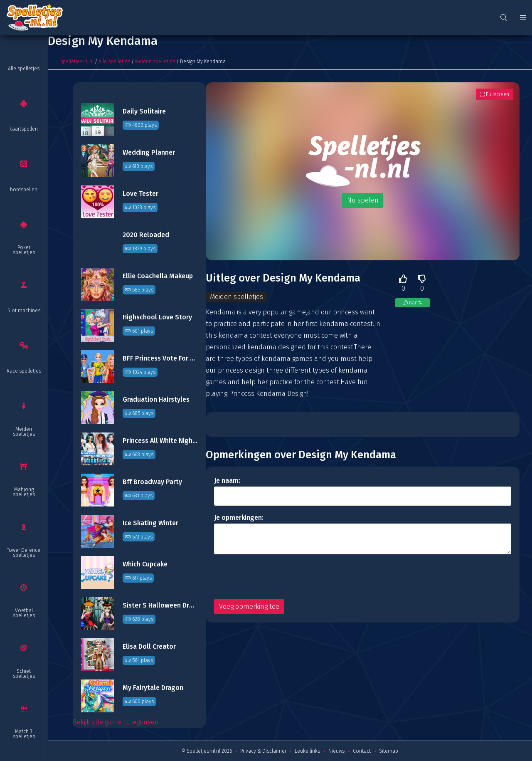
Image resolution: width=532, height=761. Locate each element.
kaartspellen (24, 129)
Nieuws (336, 751)
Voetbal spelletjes (24, 613)
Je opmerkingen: (239, 518)
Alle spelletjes (24, 69)
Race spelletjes (24, 371)
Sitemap (389, 751)
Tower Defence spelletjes (24, 553)
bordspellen (24, 190)
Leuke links (307, 751)
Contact (362, 751)
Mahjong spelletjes (24, 492)
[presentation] (277, 577)
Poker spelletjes (24, 250)
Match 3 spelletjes (24, 734)
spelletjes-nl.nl (77, 62)
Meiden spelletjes (24, 432)
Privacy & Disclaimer (263, 751)
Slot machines (24, 311)
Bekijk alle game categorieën (116, 722)
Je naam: (227, 481)
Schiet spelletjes (24, 674)
